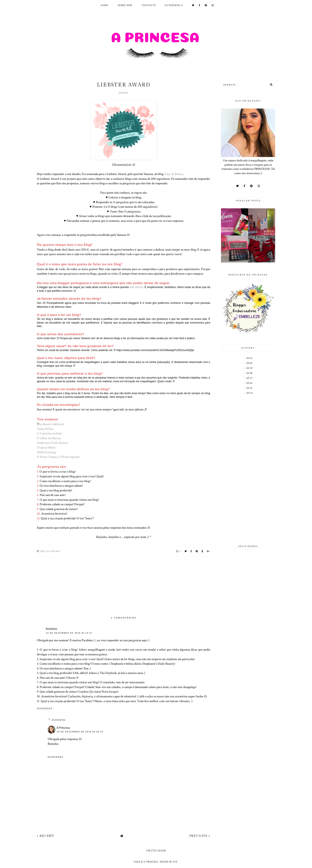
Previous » (200, 836)
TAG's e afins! (50, 551)
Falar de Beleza (174, 174)
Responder (45, 708)
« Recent (45, 836)
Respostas (59, 720)
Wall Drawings (46, 452)
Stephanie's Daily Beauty (52, 443)
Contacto (149, 5)
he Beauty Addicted (51, 424)
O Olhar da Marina (49, 438)
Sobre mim (125, 5)
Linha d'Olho (45, 429)
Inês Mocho (136, 287)
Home (104, 5)
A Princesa (63, 728)
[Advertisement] (248, 469)
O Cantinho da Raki (49, 433)
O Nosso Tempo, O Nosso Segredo (58, 457)
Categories (172, 5)
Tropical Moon (46, 447)
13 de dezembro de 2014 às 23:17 (69, 633)
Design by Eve (169, 862)
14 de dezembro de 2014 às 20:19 (80, 732)
